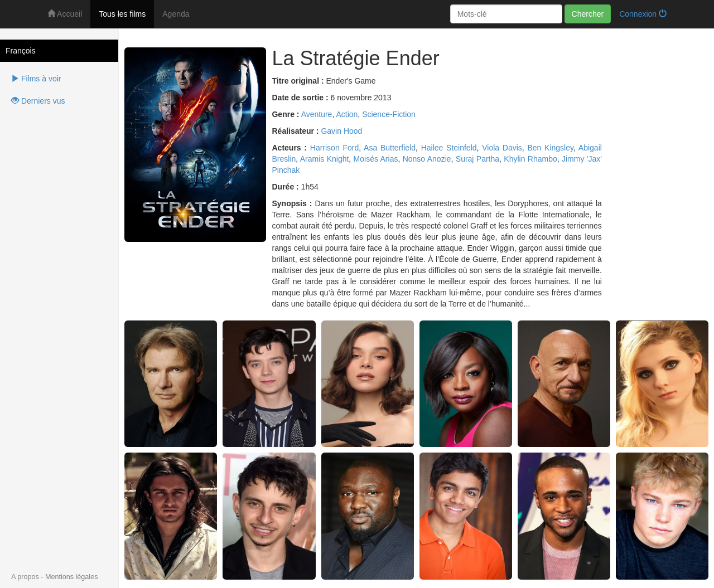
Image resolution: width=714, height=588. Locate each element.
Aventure (317, 114)
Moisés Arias (376, 159)
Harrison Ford (334, 148)
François (21, 51)
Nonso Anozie (427, 159)
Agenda (176, 14)
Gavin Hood (341, 131)
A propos (25, 577)
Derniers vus (38, 101)
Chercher (588, 14)
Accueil (65, 14)
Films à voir (36, 79)
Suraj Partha (477, 159)
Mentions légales (72, 577)
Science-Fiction (389, 114)
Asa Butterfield (390, 148)
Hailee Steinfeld (449, 148)
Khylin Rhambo (530, 159)
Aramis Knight (325, 159)
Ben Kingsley (550, 148)
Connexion (643, 14)
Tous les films (122, 14)
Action (347, 114)
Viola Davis (502, 148)
